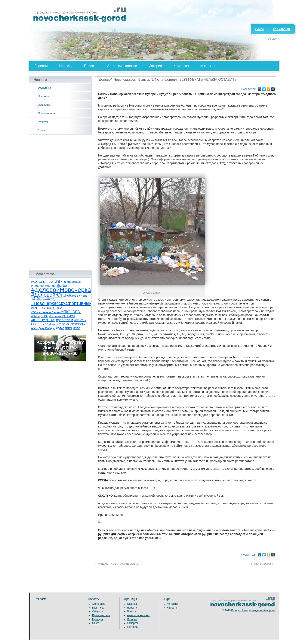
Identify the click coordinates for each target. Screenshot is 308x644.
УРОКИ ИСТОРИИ (263, 564)
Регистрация (282, 29)
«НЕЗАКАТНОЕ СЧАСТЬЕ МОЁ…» (117, 564)
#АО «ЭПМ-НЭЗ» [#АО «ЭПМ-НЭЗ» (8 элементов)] (42, 282)
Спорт (41, 130)
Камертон (181, 66)
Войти (259, 29)
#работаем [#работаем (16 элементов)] (65, 320)
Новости (66, 66)
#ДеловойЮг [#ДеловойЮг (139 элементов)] (47, 295)
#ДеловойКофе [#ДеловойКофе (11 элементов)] (56, 286)
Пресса (90, 66)
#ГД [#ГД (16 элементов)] (57, 282)
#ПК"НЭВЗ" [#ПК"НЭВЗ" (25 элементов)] (71, 312)
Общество (44, 105)
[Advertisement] (60, 202)
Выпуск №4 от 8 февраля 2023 (163, 80)
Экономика (44, 88)
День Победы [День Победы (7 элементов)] (47, 328)
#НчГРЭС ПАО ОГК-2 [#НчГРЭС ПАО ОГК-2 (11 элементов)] (47, 308)
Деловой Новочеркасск (117, 80)
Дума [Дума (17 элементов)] (60, 328)
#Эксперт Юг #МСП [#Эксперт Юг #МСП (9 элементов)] (62, 316)
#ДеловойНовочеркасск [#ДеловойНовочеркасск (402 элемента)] (66, 290)
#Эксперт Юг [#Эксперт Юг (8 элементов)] (40, 316)
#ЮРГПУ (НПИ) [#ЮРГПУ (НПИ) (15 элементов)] (43, 320)
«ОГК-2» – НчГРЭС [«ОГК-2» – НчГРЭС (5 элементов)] (54, 324)
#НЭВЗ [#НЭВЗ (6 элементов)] (83, 296)
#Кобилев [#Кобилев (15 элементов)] (71, 295)
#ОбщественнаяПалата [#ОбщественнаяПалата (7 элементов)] (46, 312)
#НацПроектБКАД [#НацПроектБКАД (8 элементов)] (43, 299)
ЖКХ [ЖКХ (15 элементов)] (69, 328)
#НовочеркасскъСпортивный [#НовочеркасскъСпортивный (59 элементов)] (61, 303)
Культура (43, 122)
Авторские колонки (122, 66)
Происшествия (47, 113)
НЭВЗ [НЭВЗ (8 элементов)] (77, 328)
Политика (44, 96)
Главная (41, 66)
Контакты (208, 66)
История (155, 66)
